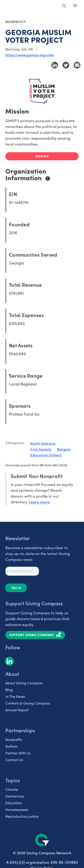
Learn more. (40, 502)
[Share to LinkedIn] (55, 65)
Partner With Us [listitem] (18, 753)
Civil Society (41, 449)
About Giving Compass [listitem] (24, 683)
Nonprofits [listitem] (14, 739)
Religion (64, 449)
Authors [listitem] (12, 746)
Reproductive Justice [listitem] (22, 816)
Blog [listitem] (9, 690)
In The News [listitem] (15, 696)
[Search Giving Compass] (64, 6)
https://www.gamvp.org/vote (30, 55)
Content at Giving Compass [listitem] (28, 703)
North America (43, 443)
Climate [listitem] (12, 789)
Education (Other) (46, 455)
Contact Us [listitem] (14, 760)
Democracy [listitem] (15, 796)
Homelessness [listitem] (17, 809)
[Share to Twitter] (66, 65)
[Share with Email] (77, 65)
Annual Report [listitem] (17, 710)
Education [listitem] (14, 803)
